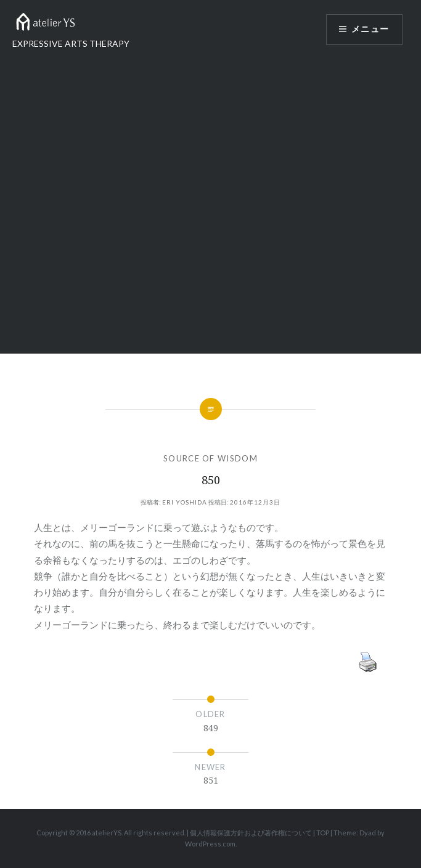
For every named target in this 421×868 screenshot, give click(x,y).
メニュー (370, 30)
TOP (323, 833)
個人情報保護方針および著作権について (251, 833)
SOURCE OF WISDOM (211, 458)
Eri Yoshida (185, 502)
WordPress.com (210, 844)
